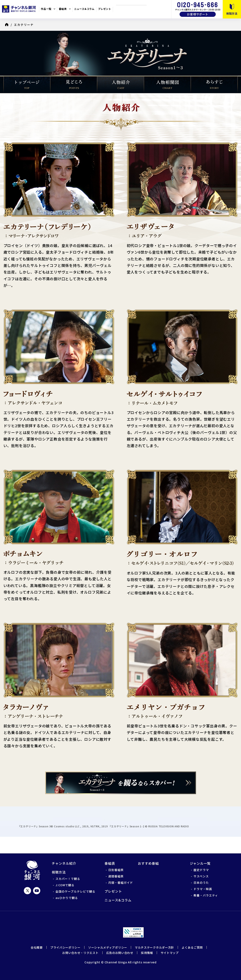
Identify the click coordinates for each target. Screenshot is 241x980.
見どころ (74, 84)
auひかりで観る (67, 898)
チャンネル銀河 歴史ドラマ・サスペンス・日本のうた (20, 9)
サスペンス (201, 876)
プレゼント (105, 9)
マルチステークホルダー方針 (154, 947)
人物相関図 (167, 84)
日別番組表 (116, 870)
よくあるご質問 (192, 947)
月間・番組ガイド (121, 883)
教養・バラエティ (206, 895)
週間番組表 (116, 876)
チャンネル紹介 (64, 863)
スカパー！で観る (68, 879)
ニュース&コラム (84, 9)
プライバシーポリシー (65, 947)
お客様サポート (198, 14)
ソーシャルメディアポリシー (108, 947)
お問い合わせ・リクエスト (80, 953)
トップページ (27, 84)
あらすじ (214, 84)
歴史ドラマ (201, 870)
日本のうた (201, 883)
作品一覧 (46, 9)
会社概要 (37, 947)
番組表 (63, 9)
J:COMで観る (65, 885)
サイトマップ (170, 953)
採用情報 (147, 953)
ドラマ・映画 (203, 889)
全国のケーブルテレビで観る (75, 891)
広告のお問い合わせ (120, 953)
